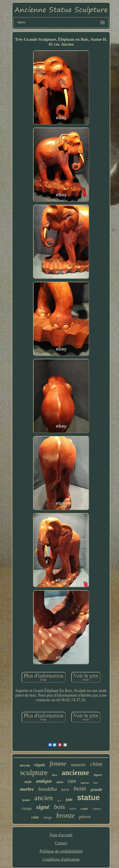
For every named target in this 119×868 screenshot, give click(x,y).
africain (25, 765)
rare (72, 781)
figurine (85, 783)
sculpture (34, 772)
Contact (61, 843)
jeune (26, 800)
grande (96, 790)
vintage (26, 808)
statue (88, 797)
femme (58, 764)
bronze (65, 815)
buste (80, 788)
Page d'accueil (61, 835)
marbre (27, 789)
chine (96, 764)
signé (43, 807)
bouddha (47, 789)
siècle (60, 782)
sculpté (84, 809)
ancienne (75, 773)
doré (96, 783)
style (28, 782)
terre (65, 789)
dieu (54, 775)
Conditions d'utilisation (61, 859)
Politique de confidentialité (61, 851)
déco (59, 801)
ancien (44, 798)
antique (44, 781)
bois (59, 807)
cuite (35, 817)
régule (40, 765)
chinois (97, 809)
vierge (48, 817)
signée (98, 775)
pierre (85, 817)
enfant (73, 809)
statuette (78, 765)
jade (69, 799)
